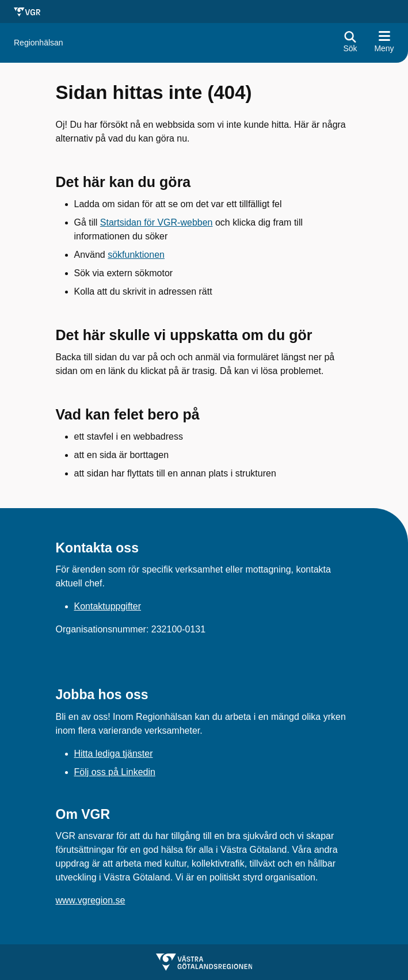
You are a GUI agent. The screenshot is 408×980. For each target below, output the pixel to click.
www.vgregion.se (91, 900)
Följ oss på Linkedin (115, 772)
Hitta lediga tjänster (114, 754)
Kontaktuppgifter (108, 606)
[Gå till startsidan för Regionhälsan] (39, 43)
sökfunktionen (136, 255)
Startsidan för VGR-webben (157, 222)
